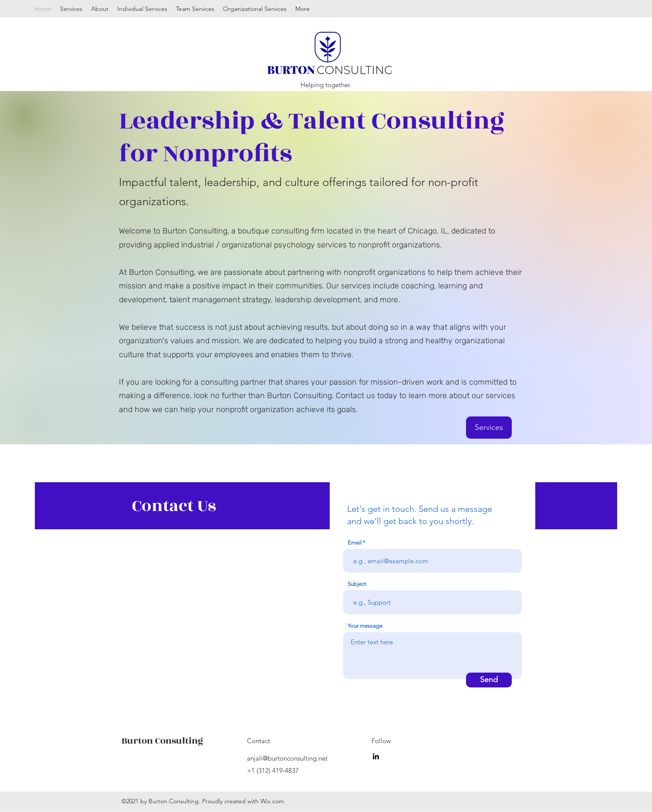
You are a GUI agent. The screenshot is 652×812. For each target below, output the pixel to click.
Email (355, 543)
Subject (357, 584)
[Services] (489, 428)
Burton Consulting (162, 741)
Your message (365, 626)
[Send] (489, 680)
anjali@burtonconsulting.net (287, 758)
